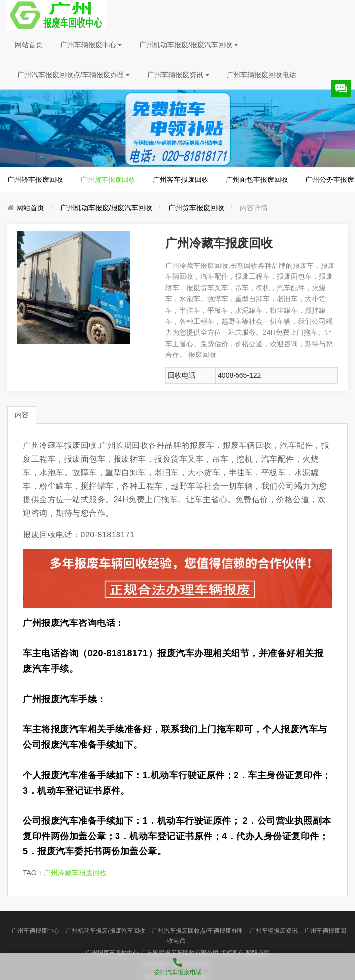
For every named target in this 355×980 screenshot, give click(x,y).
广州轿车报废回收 (35, 179)
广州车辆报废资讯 (178, 75)
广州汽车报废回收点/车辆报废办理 (74, 75)
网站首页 (29, 45)
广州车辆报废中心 (91, 45)
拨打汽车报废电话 (177, 964)
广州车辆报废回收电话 (261, 75)
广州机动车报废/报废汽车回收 (189, 45)
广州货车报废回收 (108, 179)
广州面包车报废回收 (257, 179)
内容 (22, 415)
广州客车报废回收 (181, 179)
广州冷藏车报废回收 (75, 873)
